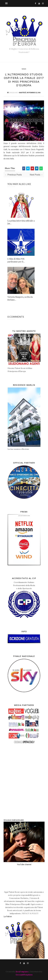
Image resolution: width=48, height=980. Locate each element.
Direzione (14, 93)
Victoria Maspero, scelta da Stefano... (20, 298)
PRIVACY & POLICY (30, 913)
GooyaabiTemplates (24, 975)
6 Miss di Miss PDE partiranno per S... (16, 260)
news (24, 69)
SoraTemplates (22, 972)
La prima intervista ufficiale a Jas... (21, 222)
